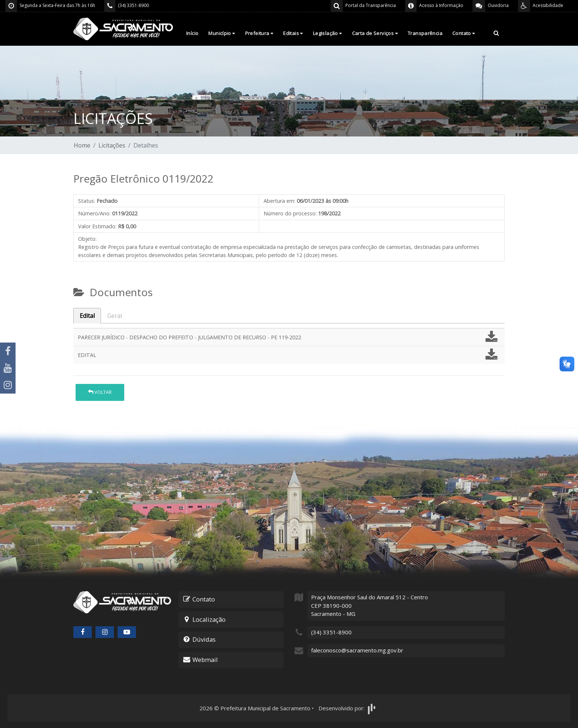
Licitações (112, 145)
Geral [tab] (115, 316)
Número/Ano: (94, 213)
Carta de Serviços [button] (375, 33)
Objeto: (87, 239)
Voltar (100, 392)
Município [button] (222, 33)
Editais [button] (293, 33)
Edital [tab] (87, 316)
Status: (87, 201)
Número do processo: (290, 213)
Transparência (425, 33)
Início (192, 33)
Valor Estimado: (97, 226)
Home (82, 145)
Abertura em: (279, 201)
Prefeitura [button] (259, 33)
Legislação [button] (328, 33)
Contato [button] (464, 33)
